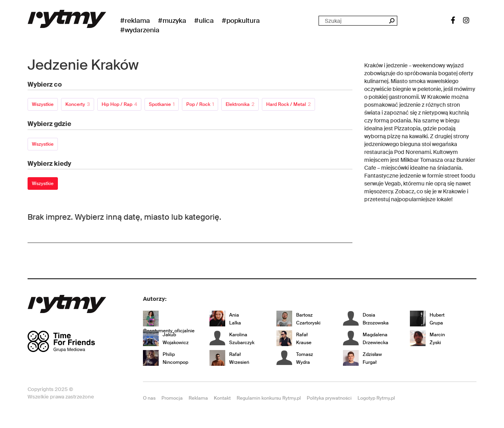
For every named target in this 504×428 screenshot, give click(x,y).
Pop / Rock (200, 104)
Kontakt (222, 398)
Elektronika (240, 104)
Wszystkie (43, 104)
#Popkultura (241, 20)
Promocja (172, 398)
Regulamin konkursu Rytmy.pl (269, 398)
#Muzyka (172, 20)
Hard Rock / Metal (288, 104)
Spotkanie (162, 104)
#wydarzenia (140, 30)
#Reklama (135, 20)
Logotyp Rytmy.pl (376, 398)
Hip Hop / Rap (119, 104)
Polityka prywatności (329, 398)
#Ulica (204, 20)
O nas (149, 398)
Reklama (198, 398)
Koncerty (78, 104)
